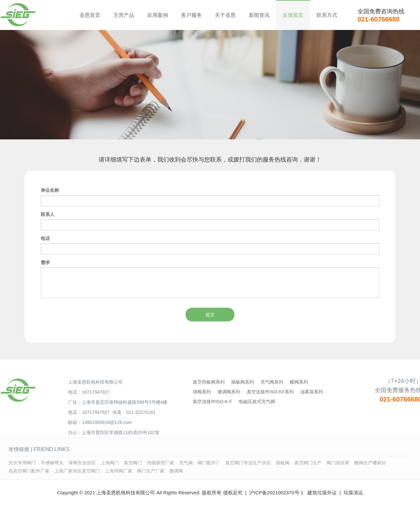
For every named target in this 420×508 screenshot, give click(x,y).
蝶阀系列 (299, 382)
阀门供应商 (338, 463)
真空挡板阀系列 (209, 382)
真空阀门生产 (308, 463)
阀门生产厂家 (151, 471)
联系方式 (327, 15)
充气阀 (186, 463)
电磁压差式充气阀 (257, 402)
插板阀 (283, 463)
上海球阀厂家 (119, 471)
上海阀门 (110, 463)
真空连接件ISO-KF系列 (270, 392)
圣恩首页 (90, 15)
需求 (45, 262)
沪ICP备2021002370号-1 (276, 493)
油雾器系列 (312, 392)
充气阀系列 (272, 382)
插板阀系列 (243, 382)
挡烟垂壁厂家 (161, 463)
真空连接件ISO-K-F (212, 402)
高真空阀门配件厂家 (29, 471)
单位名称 (50, 190)
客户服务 (191, 15)
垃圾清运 (353, 493)
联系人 (48, 214)
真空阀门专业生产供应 (248, 463)
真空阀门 (133, 463)
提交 (210, 315)
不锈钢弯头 (52, 463)
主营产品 (124, 15)
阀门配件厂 (209, 463)
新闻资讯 (259, 15)
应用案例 (158, 15)
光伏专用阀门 (22, 463)
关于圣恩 (225, 15)
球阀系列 (202, 392)
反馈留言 (293, 15)
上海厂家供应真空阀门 (77, 471)
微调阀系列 (229, 392)
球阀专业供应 (82, 463)
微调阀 (176, 471)
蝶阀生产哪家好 (370, 463)
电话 (45, 238)
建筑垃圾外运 (322, 493)
